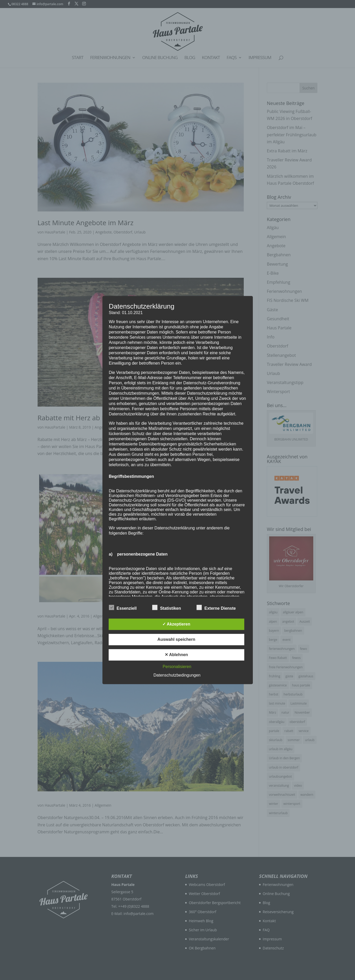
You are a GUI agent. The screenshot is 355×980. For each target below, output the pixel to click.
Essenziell (123, 608)
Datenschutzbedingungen (177, 675)
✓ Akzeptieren (176, 624)
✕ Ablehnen (176, 655)
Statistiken (167, 608)
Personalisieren (177, 667)
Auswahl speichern (176, 639)
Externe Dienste (216, 608)
